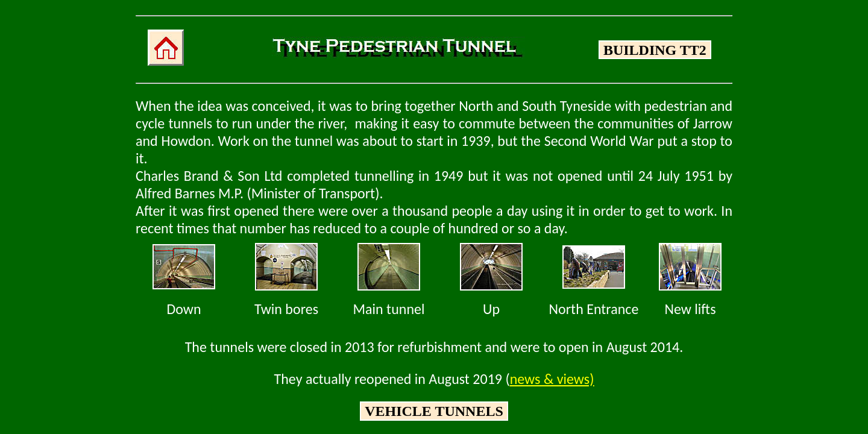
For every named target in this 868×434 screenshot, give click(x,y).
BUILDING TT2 (655, 50)
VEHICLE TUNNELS (434, 411)
